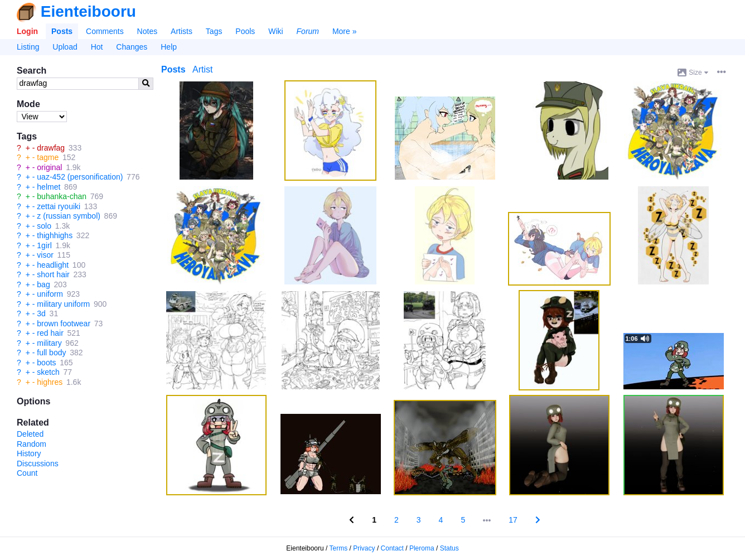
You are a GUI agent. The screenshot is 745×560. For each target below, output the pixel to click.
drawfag (51, 148)
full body (51, 353)
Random (32, 444)
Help (169, 47)
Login (27, 31)
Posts (62, 31)
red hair (50, 333)
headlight (53, 265)
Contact (392, 548)
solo (44, 226)
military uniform (63, 304)
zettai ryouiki (59, 206)
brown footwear (64, 324)
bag (43, 284)
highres (50, 382)
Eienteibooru (88, 11)
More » (345, 31)
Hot (97, 47)
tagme (48, 157)
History (29, 453)
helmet (49, 187)
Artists (182, 31)
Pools (245, 31)
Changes (132, 47)
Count (27, 473)
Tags (214, 31)
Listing (28, 47)
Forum (308, 31)
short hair (53, 274)
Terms (339, 548)
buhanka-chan (62, 196)
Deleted (30, 434)
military (49, 343)
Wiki (275, 31)
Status (449, 548)
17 (513, 520)
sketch (48, 372)
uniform (50, 294)
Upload (65, 47)
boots (46, 363)
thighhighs (55, 235)
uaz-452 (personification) (80, 177)
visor (45, 255)
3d (41, 313)
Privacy (364, 548)
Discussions (38, 464)
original (49, 167)
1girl (44, 245)
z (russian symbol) (69, 216)
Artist (202, 69)
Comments (105, 31)
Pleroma (422, 548)
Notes (147, 31)
